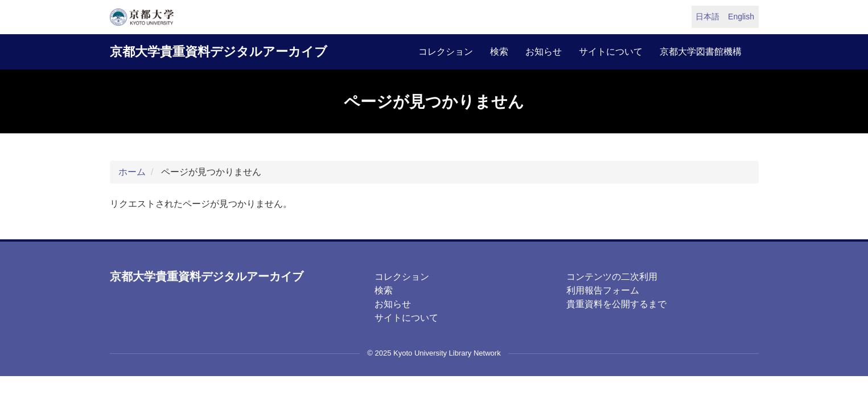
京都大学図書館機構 (701, 52)
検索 (499, 52)
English (741, 17)
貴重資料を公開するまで (616, 304)
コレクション (446, 52)
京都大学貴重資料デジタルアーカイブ (219, 52)
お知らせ (544, 52)
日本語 (707, 17)
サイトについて (611, 52)
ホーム (132, 172)
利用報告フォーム (603, 290)
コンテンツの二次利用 (612, 277)
